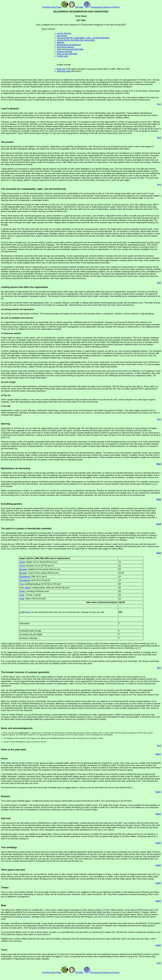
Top (159, 963)
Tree (22, 584)
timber (22, 591)
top (159, 104)
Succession (62, 36)
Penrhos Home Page (55, 7)
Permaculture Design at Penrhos (102, 7)
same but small (64, 71)
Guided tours (63, 56)
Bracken (23, 569)
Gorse (22, 562)
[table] (158, 754)
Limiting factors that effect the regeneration (76, 40)
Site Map (76, 7)
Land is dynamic (64, 33)
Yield (59, 49)
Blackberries (25, 577)
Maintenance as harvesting (69, 45)
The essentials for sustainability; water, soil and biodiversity (83, 38)
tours (29, 612)
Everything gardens (65, 47)
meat (22, 595)
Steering (60, 42)
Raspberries (25, 580)
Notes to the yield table (67, 54)
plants (28, 588)
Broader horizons (64, 52)
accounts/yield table (75, 49)
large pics (61, 69)
